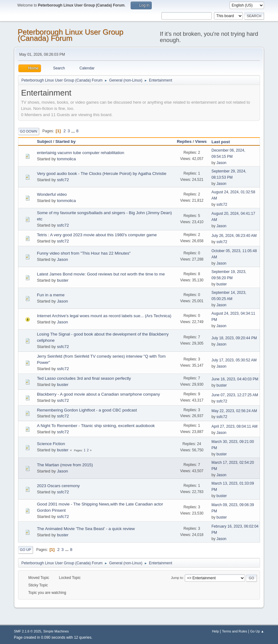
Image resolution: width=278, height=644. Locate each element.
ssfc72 (63, 180)
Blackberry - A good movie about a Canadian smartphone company (99, 394)
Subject (44, 141)
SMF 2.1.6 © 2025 (28, 631)
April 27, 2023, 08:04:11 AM (234, 426)
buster (63, 280)
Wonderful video (52, 194)
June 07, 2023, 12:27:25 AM (235, 395)
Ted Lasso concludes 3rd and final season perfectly (84, 378)
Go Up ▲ (257, 631)
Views (201, 141)
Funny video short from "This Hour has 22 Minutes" (84, 253)
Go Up (25, 550)
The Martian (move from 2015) (65, 465)
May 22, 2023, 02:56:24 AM (234, 411)
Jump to (177, 578)
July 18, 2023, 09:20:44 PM (234, 338)
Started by (65, 141)
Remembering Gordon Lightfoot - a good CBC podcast (87, 410)
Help (215, 631)
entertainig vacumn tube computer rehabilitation (81, 153)
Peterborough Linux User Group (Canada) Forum (71, 35)
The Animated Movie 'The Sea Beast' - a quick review (86, 529)
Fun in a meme (51, 295)
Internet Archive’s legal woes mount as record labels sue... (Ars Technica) (104, 316)
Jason (221, 163)
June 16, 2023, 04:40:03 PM (235, 379)
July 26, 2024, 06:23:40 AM (234, 236)
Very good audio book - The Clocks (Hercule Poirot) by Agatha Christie (102, 174)
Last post (223, 142)
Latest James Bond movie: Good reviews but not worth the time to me (101, 274)
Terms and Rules (235, 631)
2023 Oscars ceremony (58, 486)
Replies (184, 141)
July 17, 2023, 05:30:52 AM (234, 360)
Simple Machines (56, 631)
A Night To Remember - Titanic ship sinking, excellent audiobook (96, 426)
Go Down (29, 131)
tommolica (66, 159)
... (74, 131)
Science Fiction (51, 444)
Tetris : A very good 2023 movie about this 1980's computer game (97, 235)
